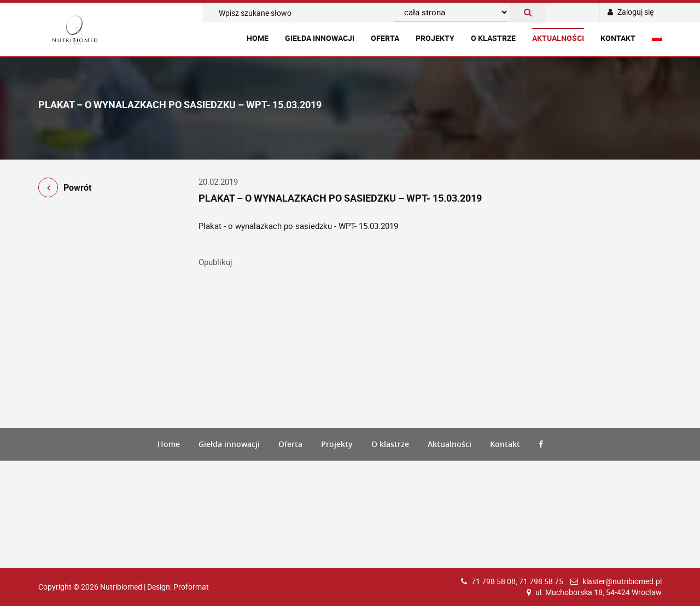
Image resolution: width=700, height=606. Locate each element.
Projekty (435, 38)
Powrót (65, 189)
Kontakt (618, 38)
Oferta (385, 38)
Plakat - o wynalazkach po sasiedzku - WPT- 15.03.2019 (298, 226)
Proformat (191, 587)
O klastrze (493, 38)
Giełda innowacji (320, 38)
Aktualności (558, 38)
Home (258, 38)
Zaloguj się (631, 12)
